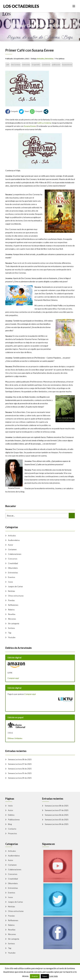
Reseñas (12, 614)
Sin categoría (14, 623)
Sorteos (11, 628)
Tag (10, 633)
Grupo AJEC (36, 65)
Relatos (11, 610)
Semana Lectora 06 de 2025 (20, 769)
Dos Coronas (16, 65)
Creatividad (13, 563)
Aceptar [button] (35, 976)
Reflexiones (13, 605)
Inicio (10, 806)
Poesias (11, 600)
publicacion (56, 65)
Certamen (12, 549)
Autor (11, 545)
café (8, 65)
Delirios (11, 815)
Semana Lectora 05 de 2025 (20, 773)
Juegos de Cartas (15, 586)
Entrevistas (49, 59)
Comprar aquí (13, 678)
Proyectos (12, 833)
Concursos (13, 559)
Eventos (12, 577)
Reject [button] (45, 976)
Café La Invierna (44, 123)
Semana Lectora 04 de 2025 (20, 778)
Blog (10, 824)
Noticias (12, 591)
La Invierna (46, 65)
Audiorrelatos (14, 540)
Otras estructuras (16, 596)
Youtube (12, 637)
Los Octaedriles (21, 6)
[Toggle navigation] (74, 6)
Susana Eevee (67, 65)
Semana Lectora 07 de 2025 (20, 764)
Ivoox (10, 582)
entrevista (26, 65)
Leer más (54, 976)
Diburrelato (13, 568)
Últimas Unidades (15, 738)
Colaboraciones (15, 554)
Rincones (12, 619)
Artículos (41, 59)
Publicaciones (14, 820)
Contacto (12, 829)
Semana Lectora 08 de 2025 (20, 759)
